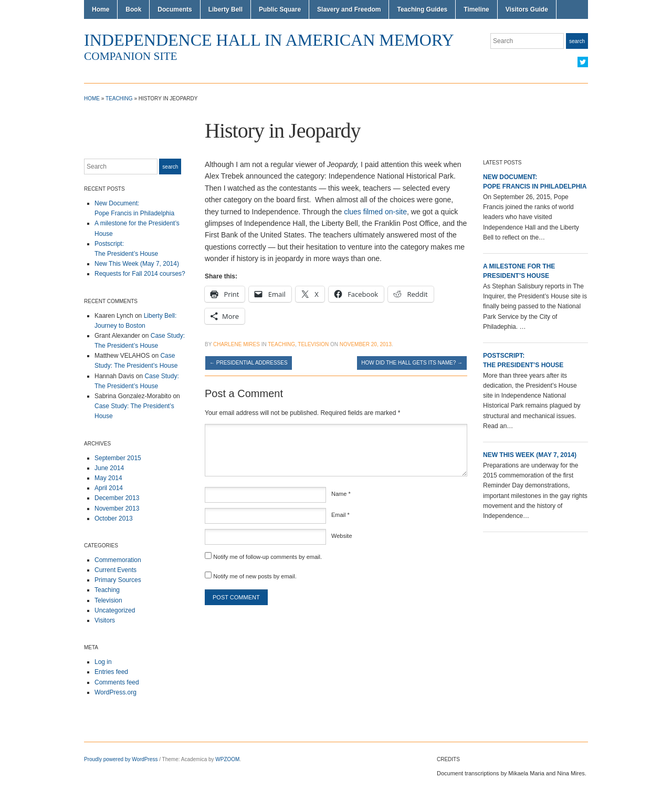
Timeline (476, 9)
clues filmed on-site (375, 212)
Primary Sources (118, 580)
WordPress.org (115, 692)
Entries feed (111, 672)
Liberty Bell (225, 9)
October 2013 (114, 518)
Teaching (119, 98)
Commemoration (118, 560)
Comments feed (117, 682)
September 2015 (118, 458)
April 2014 (109, 488)
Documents (175, 9)
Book (133, 9)
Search (577, 41)
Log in (103, 662)
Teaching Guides (422, 9)
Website (342, 536)
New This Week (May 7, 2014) (137, 264)
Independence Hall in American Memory (269, 40)
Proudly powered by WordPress (121, 759)
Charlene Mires (237, 344)
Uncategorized (115, 610)
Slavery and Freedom (349, 9)
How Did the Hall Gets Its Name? (412, 363)
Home (101, 9)
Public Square (280, 9)
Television (108, 600)
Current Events (115, 570)
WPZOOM (227, 759)
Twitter (583, 62)
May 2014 (108, 478)
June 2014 (109, 468)
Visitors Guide (527, 9)
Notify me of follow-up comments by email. (267, 557)
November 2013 (117, 508)
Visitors (105, 620)
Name (341, 494)
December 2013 (117, 498)
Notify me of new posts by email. (255, 576)
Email (340, 515)
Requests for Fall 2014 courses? (140, 274)
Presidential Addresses (249, 363)
